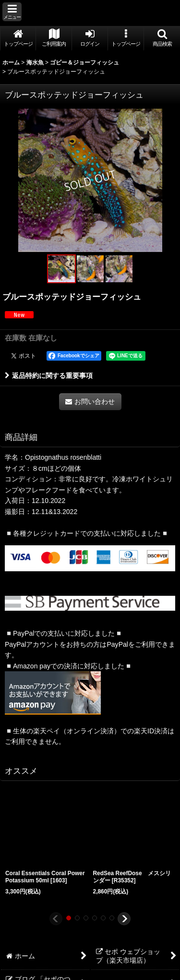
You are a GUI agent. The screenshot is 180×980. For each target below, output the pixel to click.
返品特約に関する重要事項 (49, 376)
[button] (12, 12)
